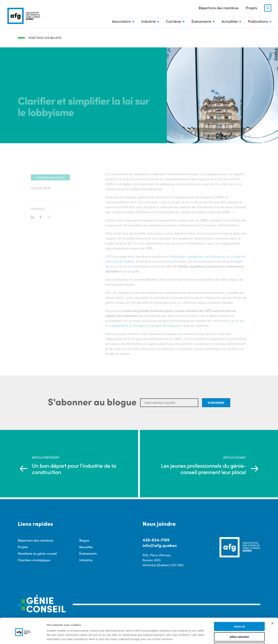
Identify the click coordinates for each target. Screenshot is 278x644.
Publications (258, 21)
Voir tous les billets (45, 38)
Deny (239, 634)
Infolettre (86, 560)
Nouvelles (86, 547)
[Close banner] (273, 610)
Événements (201, 21)
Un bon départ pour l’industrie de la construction (74, 469)
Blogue (84, 540)
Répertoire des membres (218, 8)
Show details (186, 637)
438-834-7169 (156, 540)
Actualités (229, 21)
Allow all (239, 613)
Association (121, 21)
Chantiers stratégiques (34, 560)
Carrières (173, 21)
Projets (251, 8)
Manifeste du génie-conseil (37, 554)
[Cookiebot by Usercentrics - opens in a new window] (23, 637)
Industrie (148, 21)
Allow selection (239, 623)
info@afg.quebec (160, 545)
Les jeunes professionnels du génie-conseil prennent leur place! (203, 469)
